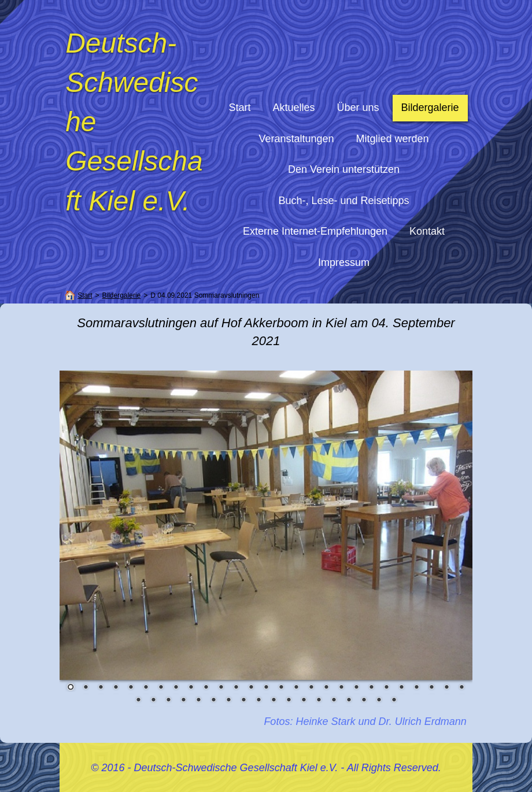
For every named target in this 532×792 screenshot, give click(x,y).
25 (431, 688)
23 (401, 688)
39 (304, 701)
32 (198, 701)
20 (356, 688)
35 (243, 701)
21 (371, 688)
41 (334, 701)
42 (349, 701)
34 (228, 701)
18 (326, 688)
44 (379, 701)
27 (461, 688)
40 (319, 701)
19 (341, 688)
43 (364, 701)
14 (266, 688)
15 (281, 688)
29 (153, 701)
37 (274, 701)
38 (289, 701)
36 (258, 701)
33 (213, 701)
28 (138, 701)
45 (394, 701)
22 (386, 688)
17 (311, 688)
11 (221, 688)
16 (296, 688)
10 (206, 688)
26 (446, 688)
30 (168, 701)
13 (251, 688)
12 (236, 688)
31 (183, 701)
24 (416, 688)
